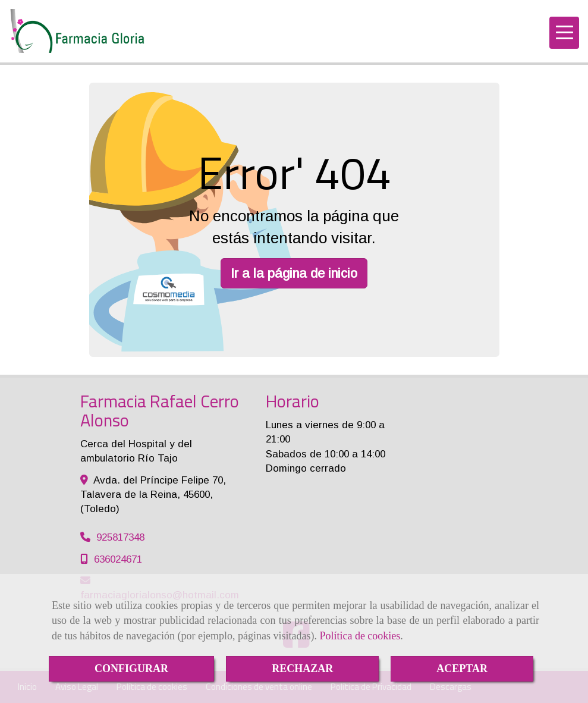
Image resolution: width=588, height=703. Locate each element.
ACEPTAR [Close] (462, 669)
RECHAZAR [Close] (302, 669)
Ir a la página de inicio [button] (294, 273)
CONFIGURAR (131, 669)
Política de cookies (360, 636)
